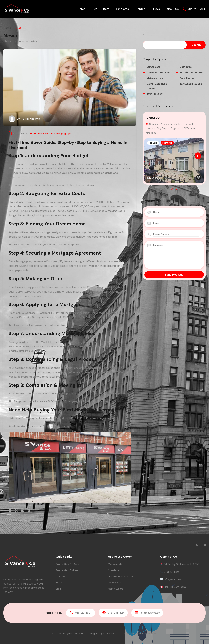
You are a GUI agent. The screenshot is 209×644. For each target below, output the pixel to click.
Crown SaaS (110, 633)
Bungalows (153, 67)
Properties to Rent (67, 570)
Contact (141, 9)
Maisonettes (155, 78)
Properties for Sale (67, 564)
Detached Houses (158, 73)
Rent (106, 9)
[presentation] (150, 156)
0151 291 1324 (197, 9)
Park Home (187, 78)
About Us (172, 9)
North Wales (115, 589)
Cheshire (113, 570)
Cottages (186, 67)
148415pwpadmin (30, 119)
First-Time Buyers (40, 133)
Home (81, 9)
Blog (58, 589)
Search (148, 35)
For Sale (153, 143)
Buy (94, 9)
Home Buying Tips (61, 133)
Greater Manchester (120, 577)
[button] (172, 189)
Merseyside (115, 564)
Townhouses (155, 94)
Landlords (122, 9)
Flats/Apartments (191, 73)
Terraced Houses (191, 84)
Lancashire (115, 583)
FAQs (156, 9)
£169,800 (153, 118)
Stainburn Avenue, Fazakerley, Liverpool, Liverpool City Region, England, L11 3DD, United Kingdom (171, 128)
